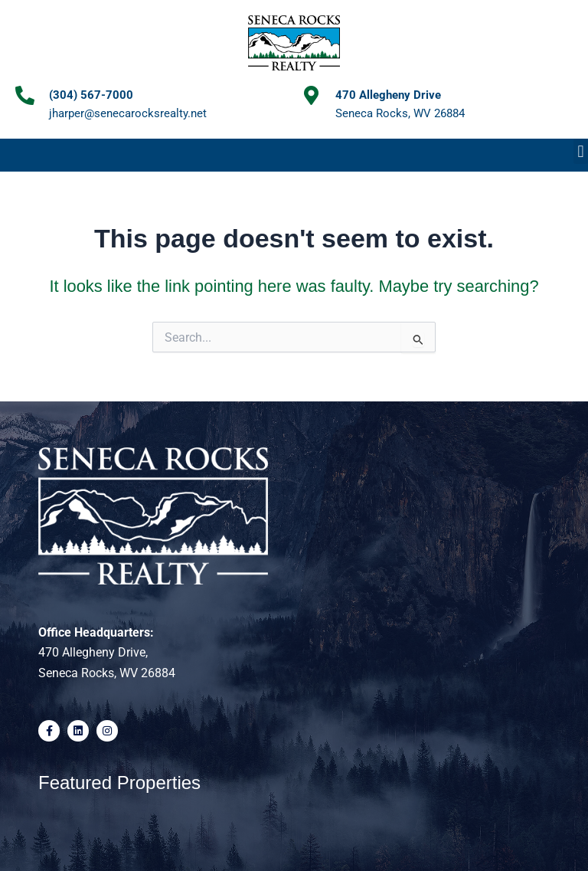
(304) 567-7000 (91, 95)
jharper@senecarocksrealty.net (128, 113)
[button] (581, 151)
